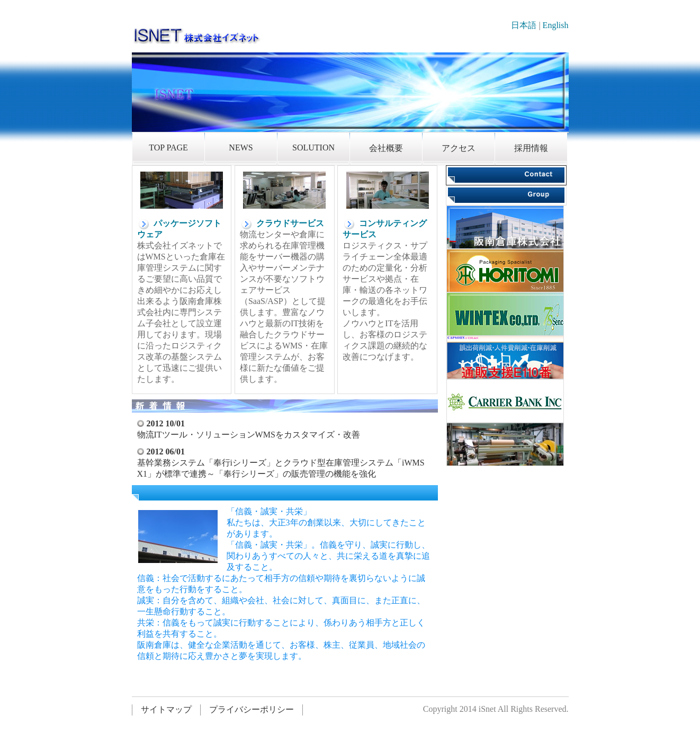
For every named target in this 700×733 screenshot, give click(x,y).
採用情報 (531, 148)
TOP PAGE (168, 148)
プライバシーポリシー (252, 709)
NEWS (241, 148)
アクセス (459, 148)
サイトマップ (166, 709)
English (556, 25)
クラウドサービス (282, 223)
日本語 (524, 25)
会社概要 (386, 148)
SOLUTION (313, 148)
